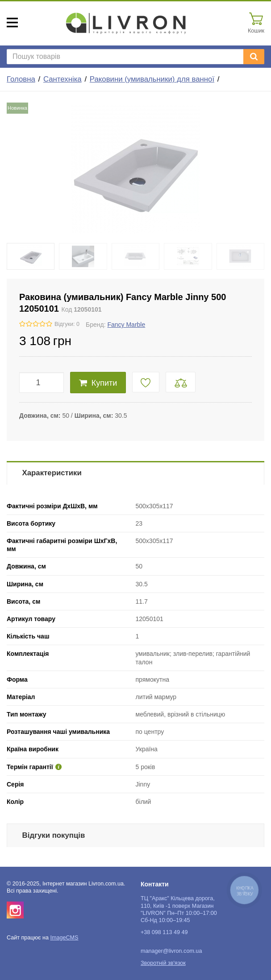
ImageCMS (64, 938)
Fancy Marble (126, 325)
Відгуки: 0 (67, 324)
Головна (21, 79)
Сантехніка (63, 79)
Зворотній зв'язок (163, 963)
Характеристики (52, 473)
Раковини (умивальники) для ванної (152, 79)
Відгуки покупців (54, 835)
